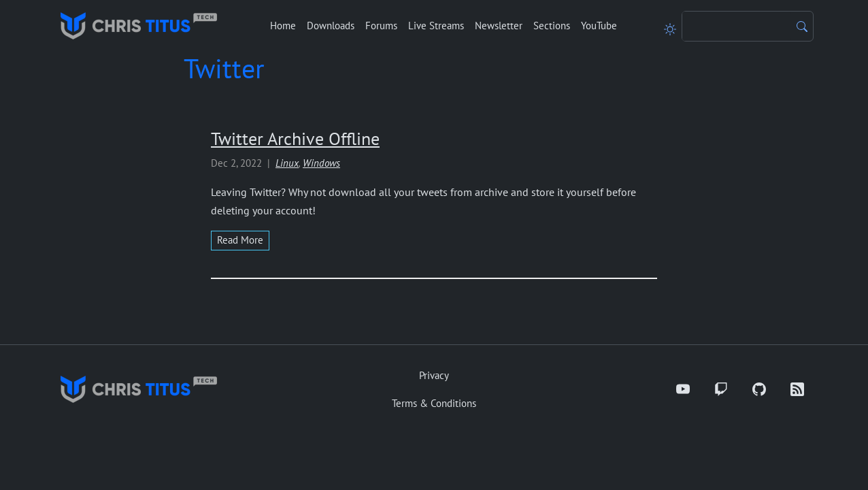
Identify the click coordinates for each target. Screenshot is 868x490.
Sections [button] (552, 26)
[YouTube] (683, 389)
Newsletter (499, 26)
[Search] (737, 26)
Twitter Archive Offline (295, 138)
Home (283, 26)
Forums (381, 26)
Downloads (331, 26)
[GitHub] (759, 389)
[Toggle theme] (670, 26)
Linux (287, 163)
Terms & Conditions (434, 403)
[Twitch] (721, 389)
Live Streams (436, 26)
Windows (321, 163)
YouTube (599, 26)
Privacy (434, 375)
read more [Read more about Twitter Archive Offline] (240, 240)
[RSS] (797, 389)
